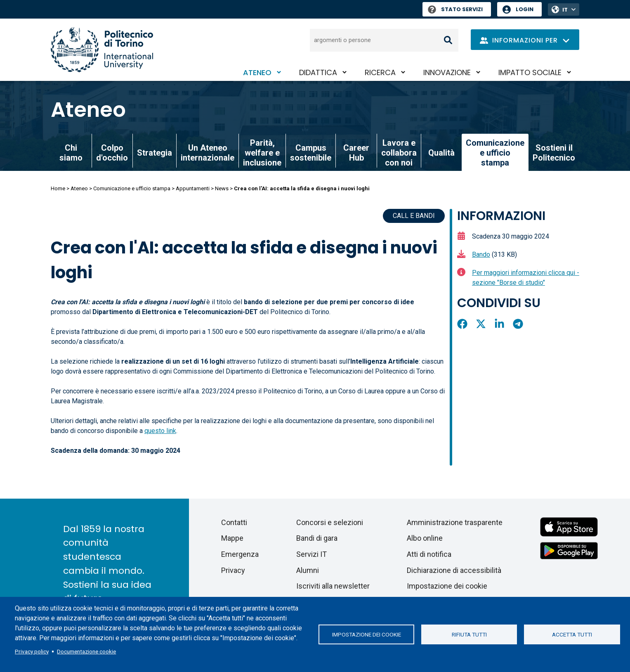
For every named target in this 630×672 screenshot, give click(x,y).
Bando (481, 254)
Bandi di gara (317, 538)
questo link (160, 431)
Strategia (155, 153)
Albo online (425, 538)
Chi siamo (71, 153)
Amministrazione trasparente (455, 522)
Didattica (318, 72)
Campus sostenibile (311, 153)
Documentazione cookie (86, 651)
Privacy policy (32, 651)
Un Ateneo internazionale (208, 153)
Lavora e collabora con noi (399, 153)
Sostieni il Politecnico (554, 153)
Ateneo (257, 72)
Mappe (232, 538)
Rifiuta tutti (469, 634)
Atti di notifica (429, 554)
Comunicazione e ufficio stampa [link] (495, 153)
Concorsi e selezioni (330, 522)
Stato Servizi (455, 9)
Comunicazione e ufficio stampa (132, 188)
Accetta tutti (572, 634)
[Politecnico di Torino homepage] (102, 50)
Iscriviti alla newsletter (333, 586)
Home (58, 188)
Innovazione (447, 72)
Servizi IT (311, 554)
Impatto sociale (530, 72)
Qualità (441, 153)
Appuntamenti (193, 188)
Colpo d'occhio (112, 153)
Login (525, 9)
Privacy (233, 570)
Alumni (308, 570)
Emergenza (240, 554)
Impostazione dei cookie (367, 634)
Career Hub (356, 153)
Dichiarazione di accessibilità (454, 570)
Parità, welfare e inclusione (262, 153)
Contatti (234, 522)
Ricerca (380, 72)
